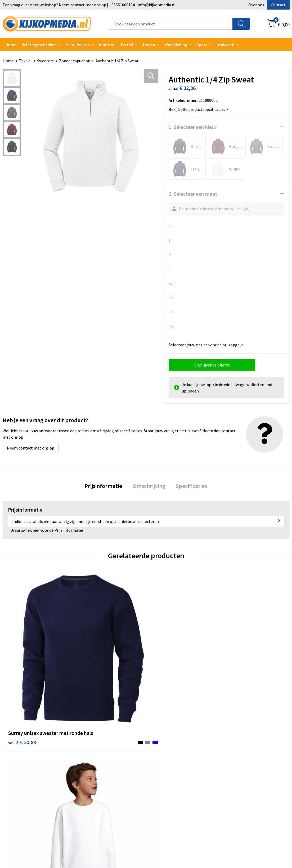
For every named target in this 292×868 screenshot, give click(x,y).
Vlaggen (89, 770)
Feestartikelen (95, 819)
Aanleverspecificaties (172, 754)
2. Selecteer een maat (193, 194)
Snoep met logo (96, 811)
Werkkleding (176, 45)
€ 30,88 (22, 662)
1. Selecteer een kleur (193, 127)
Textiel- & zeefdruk (99, 795)
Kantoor (107, 45)
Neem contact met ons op (31, 448)
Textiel (127, 45)
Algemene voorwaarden (245, 738)
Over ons (256, 5)
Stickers (89, 786)
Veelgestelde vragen (171, 762)
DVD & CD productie (99, 746)
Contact (278, 5)
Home (11, 45)
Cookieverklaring (239, 746)
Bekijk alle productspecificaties (199, 109)
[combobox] (171, 24)
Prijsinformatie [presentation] (106, 486)
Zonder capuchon (75, 61)
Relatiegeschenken (39, 45)
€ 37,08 (237, 662)
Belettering (92, 762)
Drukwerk (90, 738)
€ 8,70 (93, 662)
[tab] (106, 487)
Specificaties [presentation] (189, 486)
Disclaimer (233, 762)
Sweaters (45, 61)
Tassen (149, 45)
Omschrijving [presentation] (149, 486)
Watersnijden (94, 754)
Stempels (90, 802)
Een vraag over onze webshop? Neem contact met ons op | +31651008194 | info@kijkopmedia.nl (89, 5)
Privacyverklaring (239, 754)
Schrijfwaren (78, 45)
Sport (202, 45)
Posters (89, 778)
